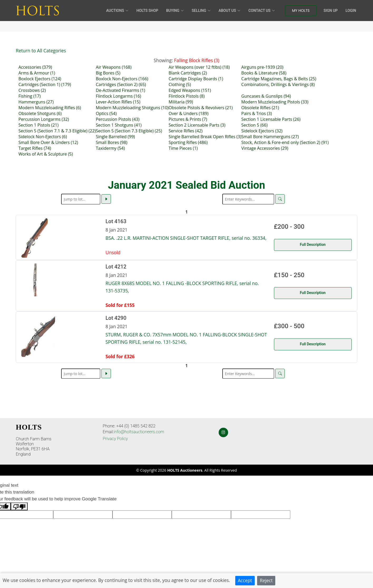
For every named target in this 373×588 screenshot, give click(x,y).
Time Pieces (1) (183, 148)
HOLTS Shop (147, 11)
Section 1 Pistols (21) (38, 125)
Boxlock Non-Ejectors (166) (122, 79)
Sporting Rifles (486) (188, 142)
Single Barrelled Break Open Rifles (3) (205, 137)
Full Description (313, 245)
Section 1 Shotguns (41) (119, 125)
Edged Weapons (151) (190, 90)
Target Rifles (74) (35, 148)
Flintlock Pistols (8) (187, 96)
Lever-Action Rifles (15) (118, 102)
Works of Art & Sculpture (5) (46, 154)
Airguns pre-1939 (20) (262, 67)
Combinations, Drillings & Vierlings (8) (278, 84)
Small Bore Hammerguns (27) (270, 137)
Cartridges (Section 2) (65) (121, 84)
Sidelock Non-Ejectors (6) (43, 137)
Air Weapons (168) (114, 67)
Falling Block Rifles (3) (197, 60)
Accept (245, 580)
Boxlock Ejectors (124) (40, 79)
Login (351, 11)
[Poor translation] (19, 506)
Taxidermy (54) (110, 148)
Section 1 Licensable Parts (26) (271, 119)
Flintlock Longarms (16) (119, 96)
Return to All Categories (41, 51)
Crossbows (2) (32, 90)
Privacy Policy (115, 439)
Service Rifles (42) (186, 131)
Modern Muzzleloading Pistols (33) (275, 102)
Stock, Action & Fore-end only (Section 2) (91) (285, 142)
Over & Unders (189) (188, 113)
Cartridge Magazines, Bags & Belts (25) (279, 79)
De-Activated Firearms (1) (121, 90)
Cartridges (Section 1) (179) (45, 84)
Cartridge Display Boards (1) (196, 79)
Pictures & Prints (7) (188, 119)
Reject (266, 580)
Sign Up (330, 11)
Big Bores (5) (108, 73)
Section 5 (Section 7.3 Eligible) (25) (129, 131)
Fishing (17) (30, 96)
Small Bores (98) (112, 142)
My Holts (301, 11)
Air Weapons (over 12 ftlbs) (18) (199, 67)
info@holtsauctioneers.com (139, 432)
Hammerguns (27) (36, 102)
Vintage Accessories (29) (265, 148)
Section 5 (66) (254, 125)
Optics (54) (106, 113)
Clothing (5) (180, 84)
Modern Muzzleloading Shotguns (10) (132, 108)
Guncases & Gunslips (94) (266, 96)
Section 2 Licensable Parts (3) (197, 125)
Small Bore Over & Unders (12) (48, 142)
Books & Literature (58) (264, 73)
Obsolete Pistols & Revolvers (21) (201, 108)
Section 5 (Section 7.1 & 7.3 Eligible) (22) (57, 131)
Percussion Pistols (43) (118, 119)
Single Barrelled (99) (116, 137)
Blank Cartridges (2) (188, 73)
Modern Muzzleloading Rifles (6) (50, 108)
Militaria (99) (181, 102)
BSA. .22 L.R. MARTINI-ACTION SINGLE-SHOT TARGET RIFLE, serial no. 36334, (186, 238)
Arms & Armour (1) (37, 73)
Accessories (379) (35, 67)
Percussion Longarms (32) (44, 119)
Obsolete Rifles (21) (260, 108)
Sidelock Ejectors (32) (262, 131)
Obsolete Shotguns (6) (40, 113)
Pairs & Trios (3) (257, 113)
